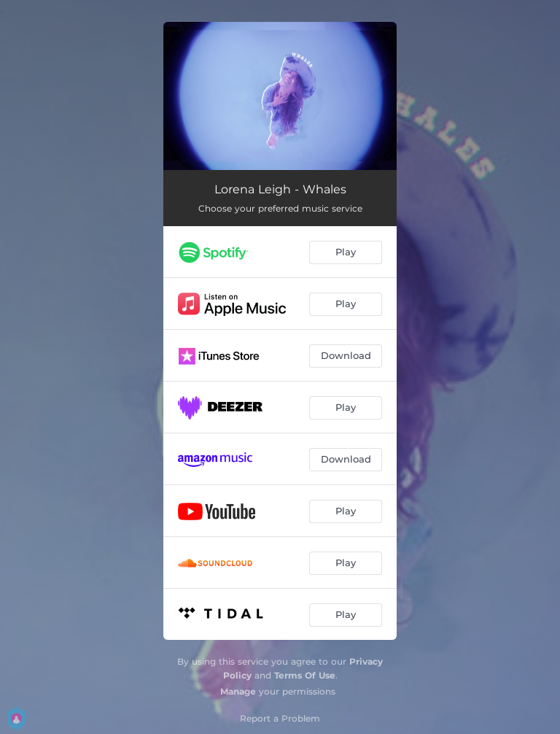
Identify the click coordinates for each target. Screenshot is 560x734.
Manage (238, 691)
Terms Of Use (305, 675)
